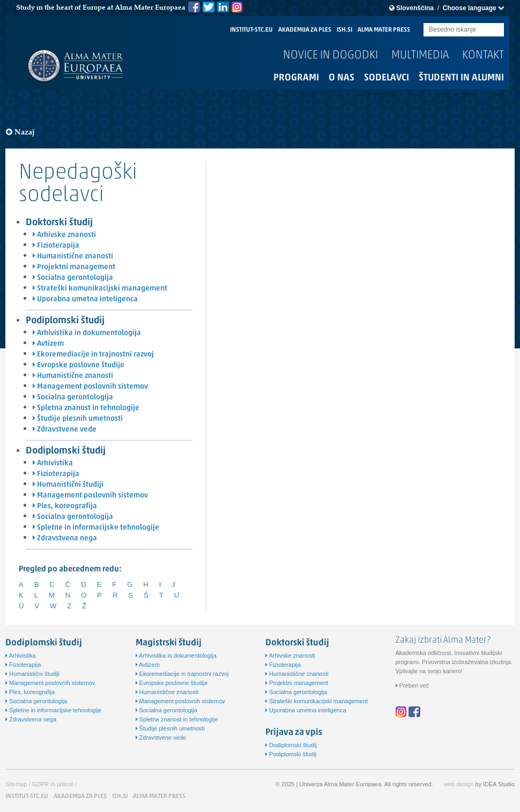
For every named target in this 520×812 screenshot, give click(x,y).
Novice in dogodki (330, 55)
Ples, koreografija (65, 506)
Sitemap (16, 784)
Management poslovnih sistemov (90, 387)
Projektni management (74, 267)
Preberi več (413, 686)
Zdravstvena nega (65, 538)
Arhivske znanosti (64, 235)
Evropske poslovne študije (79, 365)
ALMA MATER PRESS (384, 30)
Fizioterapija (56, 246)
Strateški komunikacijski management (100, 289)
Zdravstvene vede (65, 430)
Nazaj (20, 132)
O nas (341, 78)
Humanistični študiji (68, 485)
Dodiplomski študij (66, 451)
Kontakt (483, 55)
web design (459, 784)
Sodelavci (387, 78)
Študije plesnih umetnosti (78, 419)
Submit (496, 30)
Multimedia (420, 55)
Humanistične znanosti (73, 256)
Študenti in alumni (461, 78)
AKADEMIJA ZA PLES (305, 30)
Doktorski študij (59, 223)
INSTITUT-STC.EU (251, 30)
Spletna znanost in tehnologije (86, 408)
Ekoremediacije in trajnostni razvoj (93, 355)
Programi (296, 78)
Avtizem (48, 344)
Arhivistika (53, 463)
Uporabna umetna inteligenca (85, 299)
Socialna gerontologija (73, 278)
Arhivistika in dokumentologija (87, 333)
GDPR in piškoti (53, 784)
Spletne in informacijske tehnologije (96, 528)
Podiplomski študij (65, 321)
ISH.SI (344, 30)
